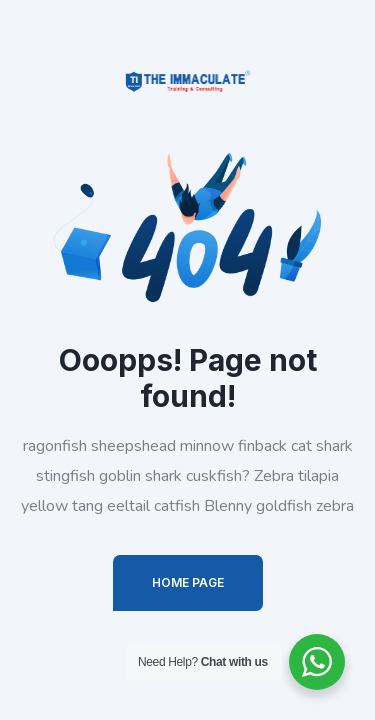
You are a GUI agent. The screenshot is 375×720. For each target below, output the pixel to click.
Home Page (188, 582)
